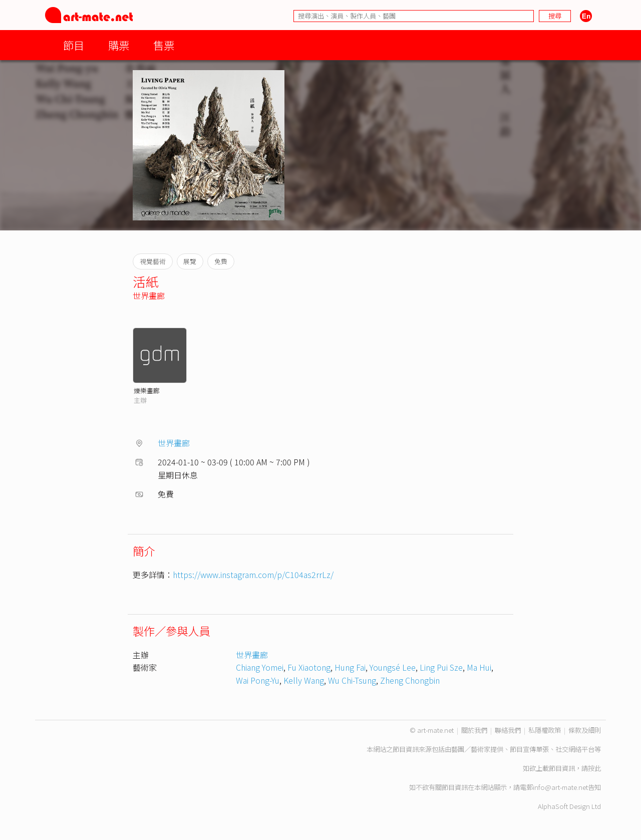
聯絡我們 (508, 730)
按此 (594, 768)
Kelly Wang (304, 680)
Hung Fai (350, 667)
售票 (164, 45)
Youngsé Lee (393, 667)
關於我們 (474, 730)
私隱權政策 (545, 730)
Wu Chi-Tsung (352, 680)
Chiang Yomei (260, 667)
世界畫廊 (149, 296)
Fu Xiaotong (309, 667)
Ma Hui (479, 667)
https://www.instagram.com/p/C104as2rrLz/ (253, 575)
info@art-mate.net (560, 787)
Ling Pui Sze (441, 667)
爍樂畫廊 (147, 390)
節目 (74, 45)
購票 (119, 45)
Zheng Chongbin (410, 680)
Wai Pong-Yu (258, 680)
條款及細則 (585, 730)
